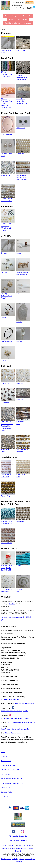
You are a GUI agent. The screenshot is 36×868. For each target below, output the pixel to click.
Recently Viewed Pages (27, 859)
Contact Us (27, 23)
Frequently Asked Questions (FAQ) (12, 783)
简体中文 (13, 845)
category (15, 16)
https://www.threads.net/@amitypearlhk (21, 722)
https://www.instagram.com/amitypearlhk (15, 718)
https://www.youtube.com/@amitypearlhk (15, 729)
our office (12, 604)
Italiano (23, 848)
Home (3, 752)
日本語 (19, 845)
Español (10, 848)
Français (17, 848)
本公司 (27, 611)
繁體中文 (6, 845)
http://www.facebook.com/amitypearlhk (15, 711)
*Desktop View (6, 859)
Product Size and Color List (18, 19)
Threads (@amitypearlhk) (18, 836)
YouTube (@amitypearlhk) (18, 840)
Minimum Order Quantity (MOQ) (11, 779)
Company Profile (6, 792)
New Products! (6, 761)
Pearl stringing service (13, 23)
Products (4, 756)
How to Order (6, 774)
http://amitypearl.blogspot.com (16, 733)
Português (30, 848)
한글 (24, 845)
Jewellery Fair (6, 788)
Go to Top (15, 859)
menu (6, 16)
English (4, 848)
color (23, 16)
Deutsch (29, 845)
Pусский (18, 851)
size (30, 16)
